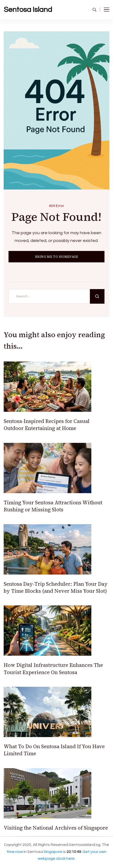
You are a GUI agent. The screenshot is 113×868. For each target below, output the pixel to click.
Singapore (53, 852)
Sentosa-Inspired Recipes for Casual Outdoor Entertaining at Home (47, 425)
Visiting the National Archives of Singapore (56, 828)
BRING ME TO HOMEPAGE (57, 257)
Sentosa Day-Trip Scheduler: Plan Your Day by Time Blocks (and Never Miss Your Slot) (56, 587)
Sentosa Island (28, 10)
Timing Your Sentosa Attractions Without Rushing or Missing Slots (53, 506)
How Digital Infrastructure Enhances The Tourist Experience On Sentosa (53, 669)
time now (15, 852)
